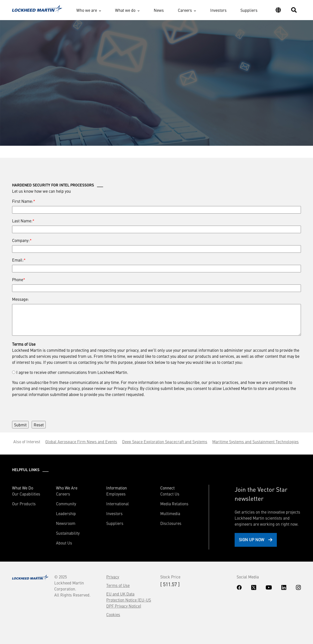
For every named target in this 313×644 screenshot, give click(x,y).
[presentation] (50, 407)
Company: (21, 240)
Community (66, 504)
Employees (116, 494)
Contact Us (170, 494)
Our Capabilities (26, 494)
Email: (18, 260)
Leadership (66, 513)
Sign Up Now (252, 539)
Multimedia (170, 513)
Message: (20, 299)
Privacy (113, 577)
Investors (218, 10)
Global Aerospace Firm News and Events (81, 441)
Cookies (113, 614)
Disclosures (171, 523)
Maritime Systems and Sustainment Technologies (255, 441)
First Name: (23, 201)
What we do (125, 10)
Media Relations (174, 504)
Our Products (24, 504)
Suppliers (249, 10)
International (118, 504)
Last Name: (22, 221)
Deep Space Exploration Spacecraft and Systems (165, 441)
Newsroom (66, 523)
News (159, 10)
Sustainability (68, 533)
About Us (64, 543)
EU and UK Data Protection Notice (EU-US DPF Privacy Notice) (129, 600)
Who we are (87, 10)
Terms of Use (118, 585)
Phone (18, 279)
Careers (185, 10)
